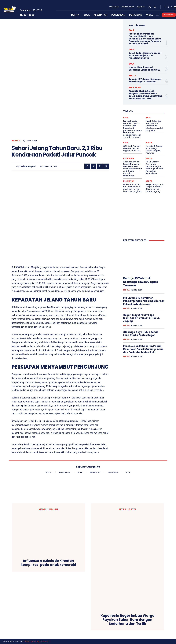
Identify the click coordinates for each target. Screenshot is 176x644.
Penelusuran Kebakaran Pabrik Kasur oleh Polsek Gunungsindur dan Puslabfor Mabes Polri (143, 349)
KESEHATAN (129, 181)
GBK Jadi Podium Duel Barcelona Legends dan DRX (144, 69)
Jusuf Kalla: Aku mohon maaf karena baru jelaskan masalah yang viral (145, 56)
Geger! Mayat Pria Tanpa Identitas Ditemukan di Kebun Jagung (154, 188)
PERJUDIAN (135, 87)
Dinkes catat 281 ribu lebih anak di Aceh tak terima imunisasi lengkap (132, 188)
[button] (155, 7)
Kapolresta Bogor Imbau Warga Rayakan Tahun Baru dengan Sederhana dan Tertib (128, 620)
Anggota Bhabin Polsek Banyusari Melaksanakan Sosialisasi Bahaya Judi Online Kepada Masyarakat (145, 95)
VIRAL (132, 49)
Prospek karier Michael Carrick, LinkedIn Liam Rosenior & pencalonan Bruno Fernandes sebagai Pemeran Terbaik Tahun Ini (145, 39)
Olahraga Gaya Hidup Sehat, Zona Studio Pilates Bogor (141, 334)
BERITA (16, 141)
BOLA (132, 30)
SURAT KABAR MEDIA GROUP (37, 641)
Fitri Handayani (28, 166)
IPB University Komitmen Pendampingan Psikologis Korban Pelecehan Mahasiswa (154, 168)
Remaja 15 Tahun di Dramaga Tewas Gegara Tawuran (145, 80)
